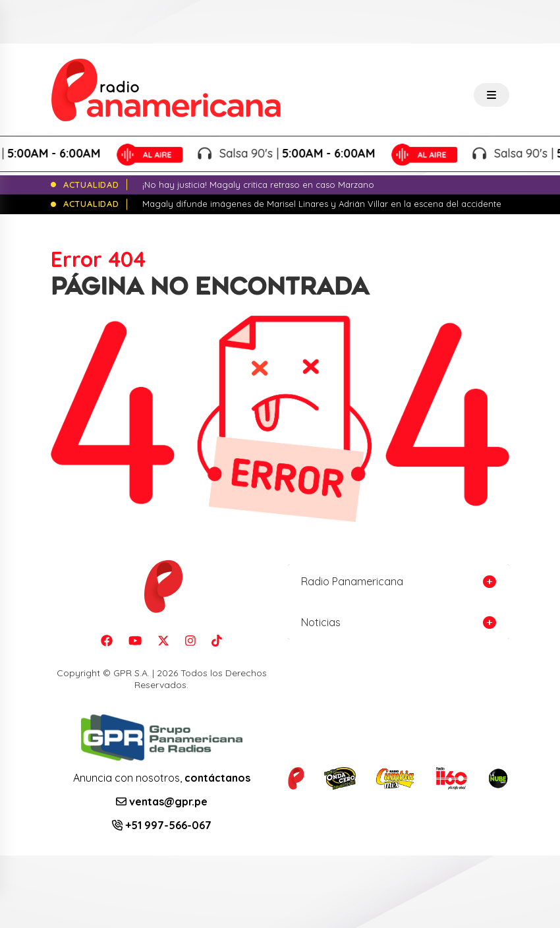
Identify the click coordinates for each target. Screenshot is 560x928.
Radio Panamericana (352, 581)
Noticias (321, 622)
